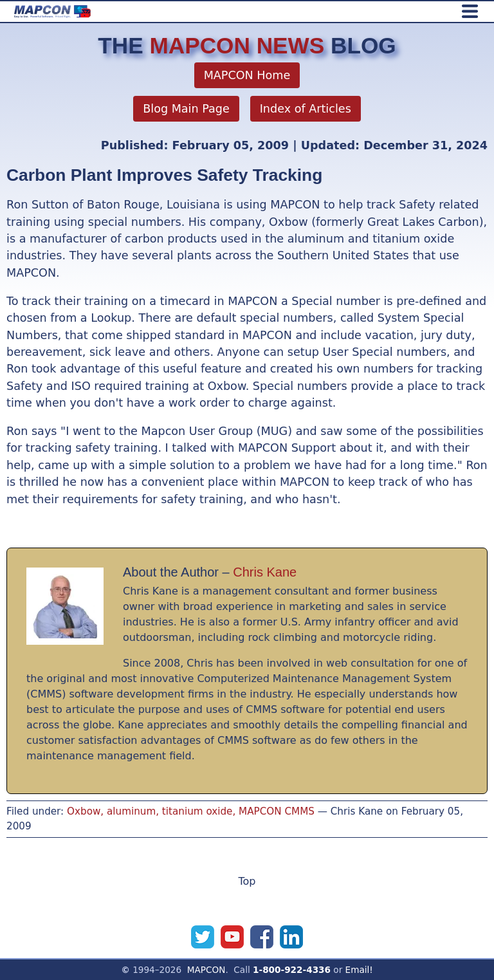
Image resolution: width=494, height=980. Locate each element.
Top (247, 881)
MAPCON (206, 970)
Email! (359, 970)
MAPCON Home (247, 75)
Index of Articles (306, 109)
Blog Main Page (186, 109)
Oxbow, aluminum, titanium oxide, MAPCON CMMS (191, 811)
